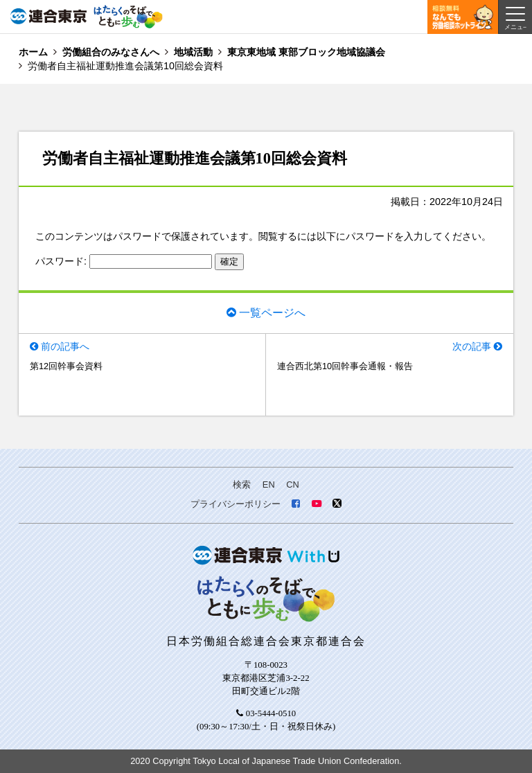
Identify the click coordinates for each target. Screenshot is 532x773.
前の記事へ (65, 346)
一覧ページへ (272, 312)
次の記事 (472, 346)
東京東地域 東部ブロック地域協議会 (306, 52)
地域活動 (193, 52)
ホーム (33, 52)
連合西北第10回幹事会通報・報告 (345, 366)
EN (269, 485)
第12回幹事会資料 (66, 366)
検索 (242, 485)
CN (292, 485)
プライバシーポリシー (236, 504)
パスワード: (124, 261)
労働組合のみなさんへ (111, 52)
